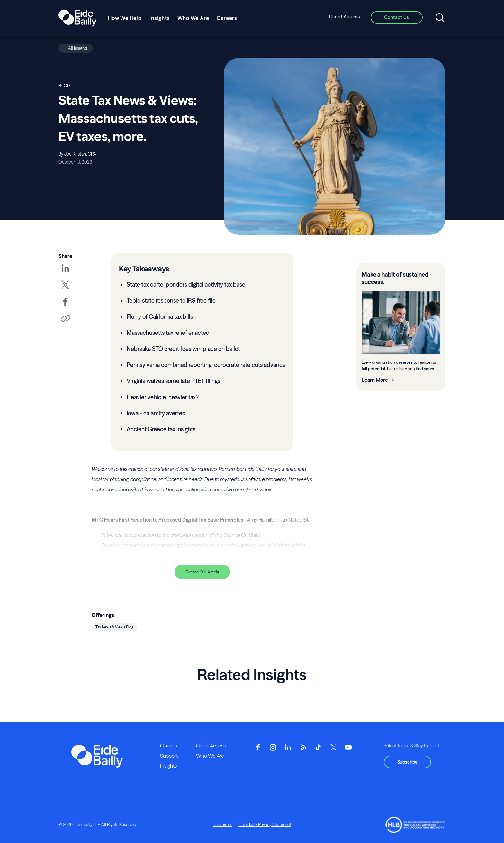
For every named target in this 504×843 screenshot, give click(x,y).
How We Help (125, 18)
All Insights (78, 48)
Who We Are (193, 18)
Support (169, 756)
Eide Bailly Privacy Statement (265, 824)
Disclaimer (222, 824)
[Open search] (440, 18)
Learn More (375, 380)
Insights (160, 18)
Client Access (345, 17)
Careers (227, 18)
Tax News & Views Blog (114, 627)
